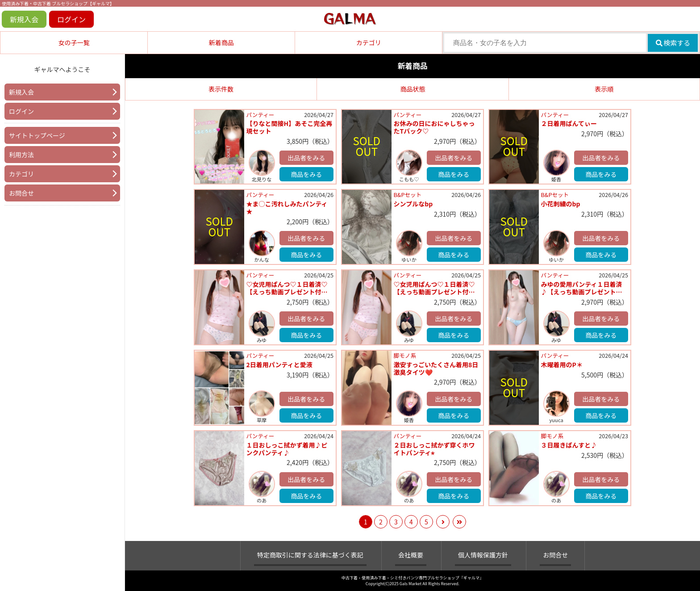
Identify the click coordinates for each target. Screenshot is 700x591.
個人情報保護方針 (483, 555)
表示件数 (221, 89)
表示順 (604, 89)
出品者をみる (306, 158)
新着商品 (221, 42)
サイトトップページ (37, 135)
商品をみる (306, 174)
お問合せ (21, 193)
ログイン (71, 19)
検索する (673, 43)
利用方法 (21, 155)
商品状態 (412, 89)
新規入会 (24, 19)
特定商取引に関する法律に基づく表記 (310, 555)
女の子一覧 (74, 42)
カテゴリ (369, 42)
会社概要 (411, 555)
